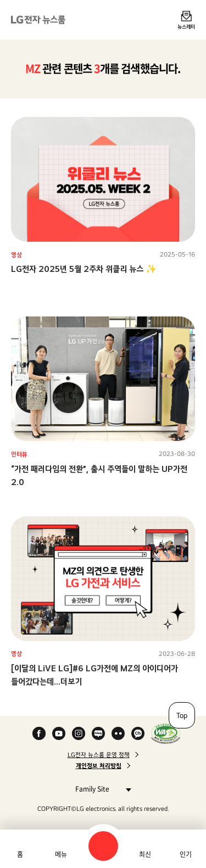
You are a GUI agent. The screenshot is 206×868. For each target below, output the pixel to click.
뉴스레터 (186, 26)
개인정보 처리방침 (99, 766)
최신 (145, 854)
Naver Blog (98, 733)
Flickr (118, 733)
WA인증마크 (166, 733)
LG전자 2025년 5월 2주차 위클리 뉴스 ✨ (84, 269)
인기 (186, 854)
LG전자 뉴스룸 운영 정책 (99, 755)
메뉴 (61, 854)
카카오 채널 (138, 733)
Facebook (39, 733)
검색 (103, 846)
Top (182, 715)
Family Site (100, 789)
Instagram (79, 733)
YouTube (59, 733)
